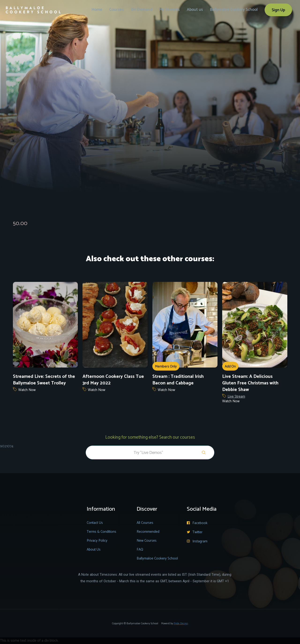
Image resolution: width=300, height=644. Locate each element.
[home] (33, 7)
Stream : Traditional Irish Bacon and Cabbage (178, 380)
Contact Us (95, 523)
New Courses (147, 541)
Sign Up (278, 10)
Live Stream (236, 397)
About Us (94, 550)
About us (195, 10)
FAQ (140, 550)
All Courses (145, 523)
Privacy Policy (97, 541)
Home (97, 10)
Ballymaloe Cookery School (234, 10)
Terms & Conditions (101, 532)
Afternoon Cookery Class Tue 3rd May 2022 (113, 380)
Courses (116, 10)
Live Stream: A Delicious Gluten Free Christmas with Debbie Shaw (250, 383)
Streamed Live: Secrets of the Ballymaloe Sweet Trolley (44, 380)
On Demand (142, 10)
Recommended (148, 532)
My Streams (170, 10)
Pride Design (181, 623)
